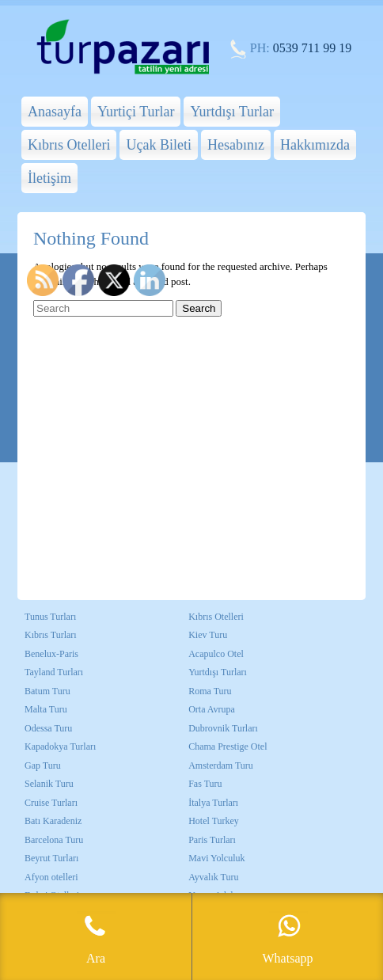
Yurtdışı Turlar (232, 112)
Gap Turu (43, 765)
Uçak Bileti (158, 145)
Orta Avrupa (212, 709)
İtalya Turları (213, 803)
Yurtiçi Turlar (136, 112)
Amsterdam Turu (221, 765)
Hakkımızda (315, 145)
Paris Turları (212, 840)
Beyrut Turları (51, 858)
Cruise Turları (51, 803)
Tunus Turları (50, 617)
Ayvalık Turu (213, 877)
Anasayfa (55, 112)
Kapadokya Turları (60, 746)
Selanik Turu (49, 784)
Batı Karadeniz (53, 821)
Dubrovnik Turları (223, 728)
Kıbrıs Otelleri (69, 145)
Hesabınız (236, 145)
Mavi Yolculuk (216, 858)
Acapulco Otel (216, 654)
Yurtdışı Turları (218, 672)
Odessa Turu (48, 728)
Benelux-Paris (51, 654)
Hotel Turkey (214, 821)
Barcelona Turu (54, 840)
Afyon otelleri (51, 877)
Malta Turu (46, 709)
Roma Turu (210, 691)
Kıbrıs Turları (51, 635)
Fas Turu (205, 784)
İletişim (49, 178)
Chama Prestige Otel (228, 746)
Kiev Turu (208, 635)
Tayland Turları (54, 672)
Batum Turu (47, 691)
